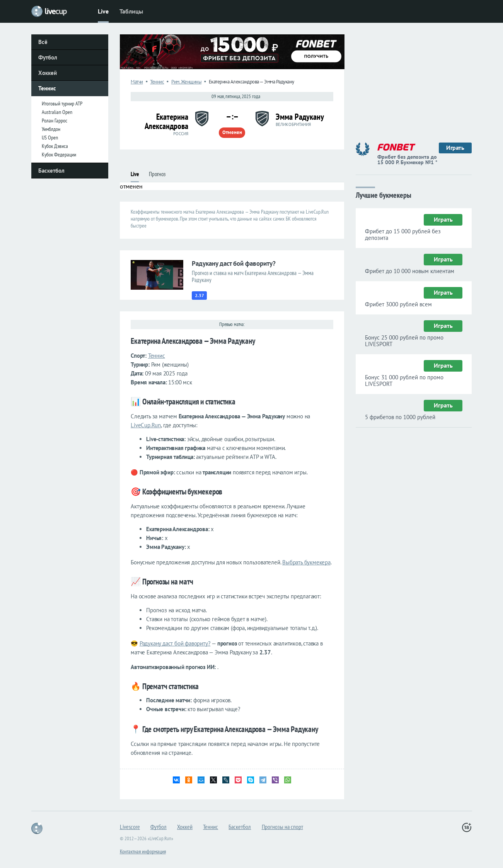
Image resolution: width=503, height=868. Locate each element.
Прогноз (157, 174)
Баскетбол (51, 171)
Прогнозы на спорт (282, 827)
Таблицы (131, 11)
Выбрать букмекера (306, 562)
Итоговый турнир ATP (62, 104)
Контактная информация (143, 851)
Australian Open (57, 112)
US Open (50, 138)
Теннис (47, 88)
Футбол (48, 57)
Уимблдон (51, 129)
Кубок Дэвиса (55, 146)
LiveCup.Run (146, 425)
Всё (43, 42)
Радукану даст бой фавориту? (175, 643)
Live (103, 11)
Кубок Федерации (59, 155)
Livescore (130, 827)
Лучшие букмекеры (384, 194)
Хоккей (48, 73)
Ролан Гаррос (55, 121)
